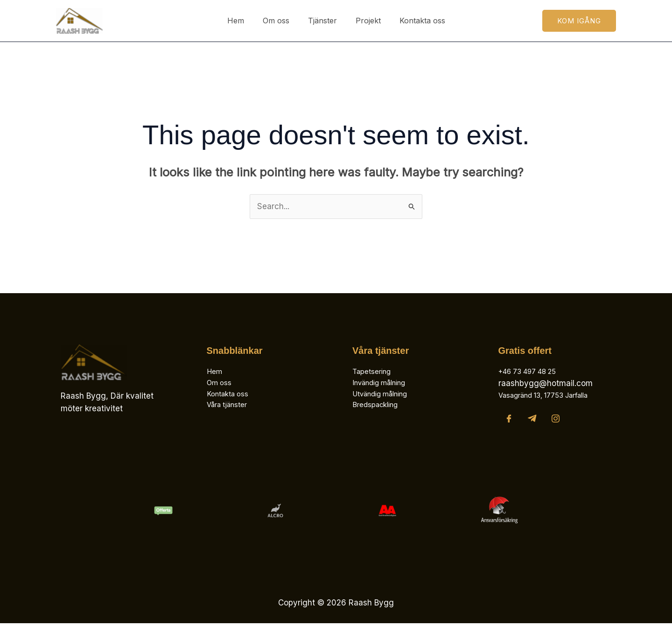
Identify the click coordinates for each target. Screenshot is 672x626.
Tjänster (322, 21)
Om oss (280, 21)
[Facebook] (509, 421)
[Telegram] (532, 421)
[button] (579, 21)
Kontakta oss (415, 21)
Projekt (364, 21)
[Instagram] (556, 421)
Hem (243, 21)
